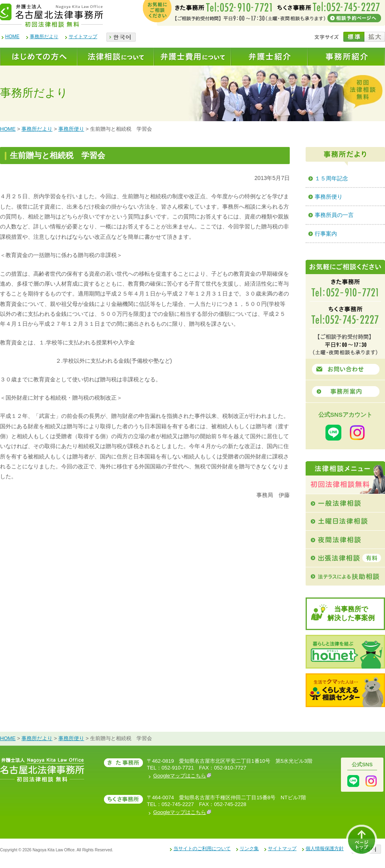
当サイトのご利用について (202, 849)
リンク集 (249, 849)
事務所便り (71, 129)
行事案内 (326, 234)
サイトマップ (83, 37)
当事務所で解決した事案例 (351, 614)
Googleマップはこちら (182, 776)
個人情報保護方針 (325, 849)
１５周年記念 (331, 178)
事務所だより (44, 37)
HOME (12, 37)
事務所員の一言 (334, 215)
